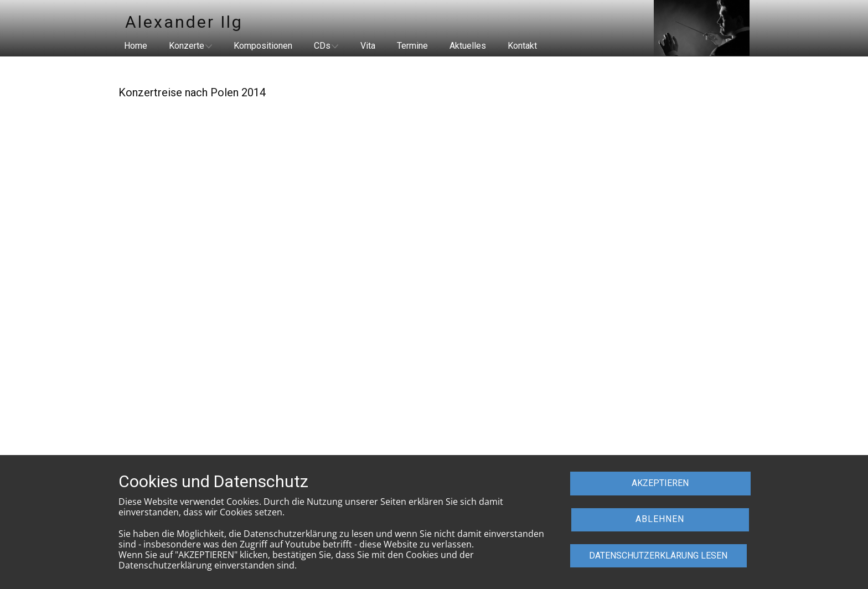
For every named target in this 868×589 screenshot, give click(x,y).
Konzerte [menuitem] (187, 46)
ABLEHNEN (660, 519)
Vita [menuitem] (368, 46)
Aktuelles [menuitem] (468, 46)
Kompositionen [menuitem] (263, 46)
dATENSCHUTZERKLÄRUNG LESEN (658, 556)
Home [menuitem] (136, 46)
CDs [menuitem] (322, 46)
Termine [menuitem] (412, 46)
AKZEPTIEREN (660, 483)
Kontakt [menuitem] (522, 46)
